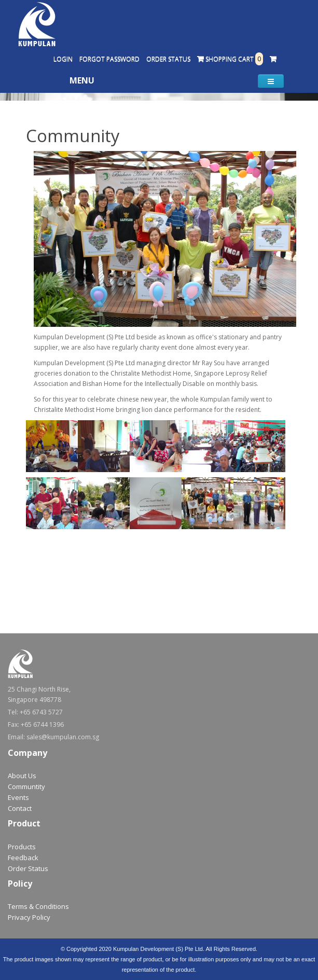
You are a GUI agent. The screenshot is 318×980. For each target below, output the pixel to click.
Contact (20, 808)
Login (63, 59)
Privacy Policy (29, 917)
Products (22, 847)
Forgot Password (109, 59)
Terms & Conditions (38, 906)
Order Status (168, 59)
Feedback (23, 858)
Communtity (26, 786)
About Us (22, 776)
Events (18, 797)
